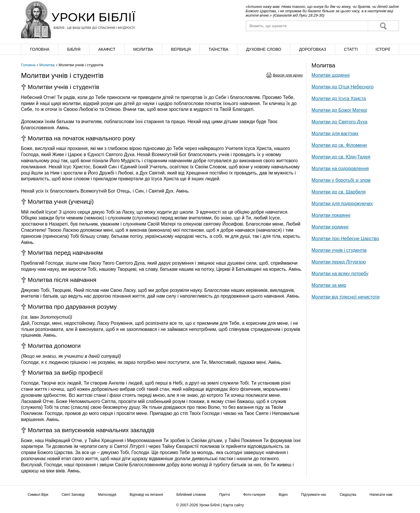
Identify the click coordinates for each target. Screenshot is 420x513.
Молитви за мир (329, 285)
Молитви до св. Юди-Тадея (341, 157)
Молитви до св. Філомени (339, 145)
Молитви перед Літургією (339, 262)
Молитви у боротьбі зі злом (341, 180)
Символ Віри (38, 495)
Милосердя (107, 495)
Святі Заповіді (73, 495)
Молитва (143, 49)
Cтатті (351, 49)
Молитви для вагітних (335, 134)
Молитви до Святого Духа (339, 122)
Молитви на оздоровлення (340, 169)
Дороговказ (313, 49)
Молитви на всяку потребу (340, 274)
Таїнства (218, 49)
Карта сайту (233, 505)
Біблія (74, 49)
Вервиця (181, 49)
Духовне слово (264, 49)
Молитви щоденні (331, 75)
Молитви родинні (330, 227)
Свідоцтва (348, 495)
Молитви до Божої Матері (339, 110)
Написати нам (381, 495)
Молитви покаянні (331, 215)
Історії (383, 49)
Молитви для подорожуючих (342, 204)
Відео (283, 495)
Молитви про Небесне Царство (345, 239)
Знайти (383, 26)
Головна (40, 49)
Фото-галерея (254, 495)
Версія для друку (288, 75)
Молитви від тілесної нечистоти (346, 297)
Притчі (225, 495)
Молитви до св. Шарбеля (338, 192)
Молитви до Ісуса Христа (339, 98)
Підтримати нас (314, 495)
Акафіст (107, 49)
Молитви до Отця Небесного (343, 87)
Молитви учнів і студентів (339, 250)
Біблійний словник (191, 495)
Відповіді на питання (146, 495)
